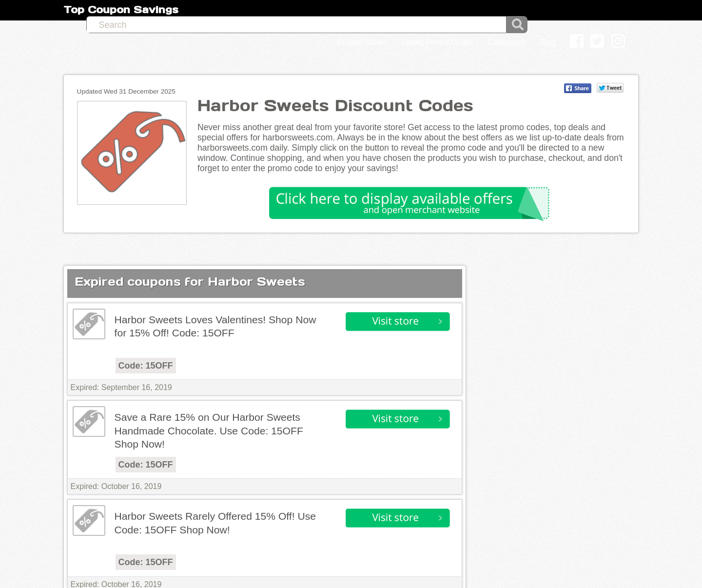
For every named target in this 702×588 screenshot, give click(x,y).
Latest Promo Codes (438, 42)
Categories (507, 42)
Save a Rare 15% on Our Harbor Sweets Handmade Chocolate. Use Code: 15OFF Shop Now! (209, 431)
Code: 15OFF (146, 366)
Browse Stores (362, 42)
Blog (548, 42)
